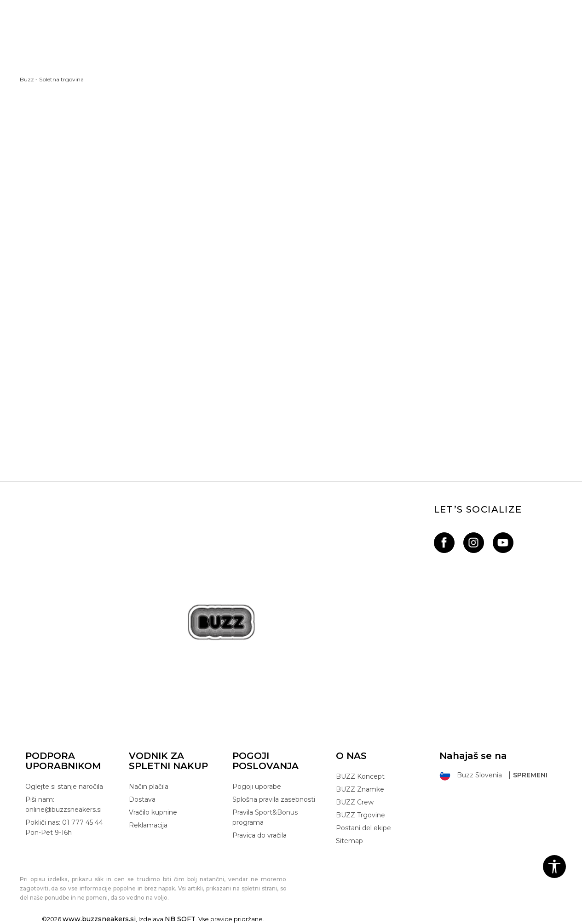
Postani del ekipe (363, 828)
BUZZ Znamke (360, 789)
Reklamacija (148, 825)
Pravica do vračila (259, 835)
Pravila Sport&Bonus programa (265, 817)
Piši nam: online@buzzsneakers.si (63, 804)
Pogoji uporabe (257, 787)
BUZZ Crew (355, 802)
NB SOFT (180, 919)
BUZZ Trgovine (360, 815)
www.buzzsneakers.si (99, 919)
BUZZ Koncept (360, 776)
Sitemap (349, 841)
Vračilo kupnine (153, 812)
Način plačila (149, 787)
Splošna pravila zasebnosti (274, 799)
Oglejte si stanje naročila (64, 787)
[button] (554, 867)
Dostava (142, 799)
